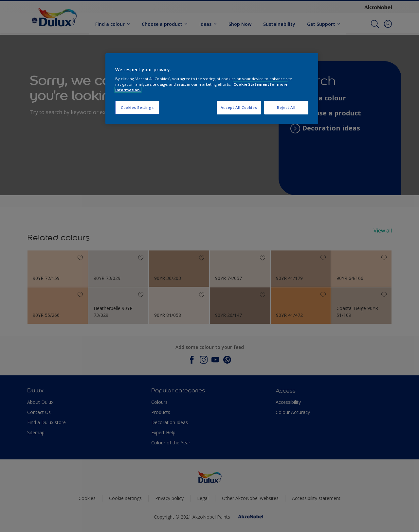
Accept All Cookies (239, 107)
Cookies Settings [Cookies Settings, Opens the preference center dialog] (137, 107)
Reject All (286, 107)
